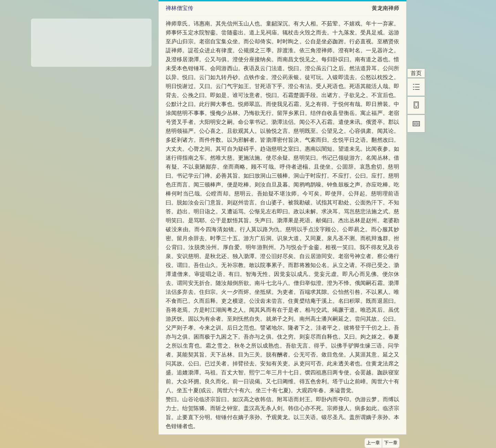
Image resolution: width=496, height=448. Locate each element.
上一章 (373, 443)
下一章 (391, 443)
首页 (416, 73)
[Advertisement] (91, 40)
